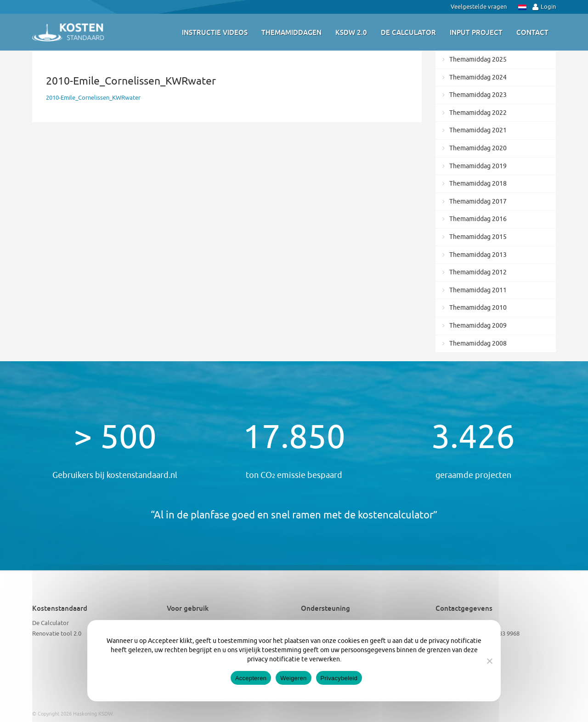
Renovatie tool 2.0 (57, 634)
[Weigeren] (489, 661)
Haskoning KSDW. (93, 714)
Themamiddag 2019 (478, 166)
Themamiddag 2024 (478, 77)
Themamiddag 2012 (478, 272)
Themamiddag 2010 (478, 308)
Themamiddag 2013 (478, 255)
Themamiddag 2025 (478, 60)
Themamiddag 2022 (478, 113)
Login (544, 7)
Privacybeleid (339, 678)
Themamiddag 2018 (478, 184)
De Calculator (51, 623)
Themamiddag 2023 (478, 95)
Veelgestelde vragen (479, 7)
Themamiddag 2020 (478, 148)
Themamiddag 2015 (478, 237)
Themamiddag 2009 (478, 326)
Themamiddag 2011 (478, 290)
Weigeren (293, 678)
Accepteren (251, 678)
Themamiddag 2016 (478, 219)
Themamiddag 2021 (478, 130)
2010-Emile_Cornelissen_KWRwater (93, 98)
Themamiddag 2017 (478, 202)
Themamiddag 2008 (478, 344)
